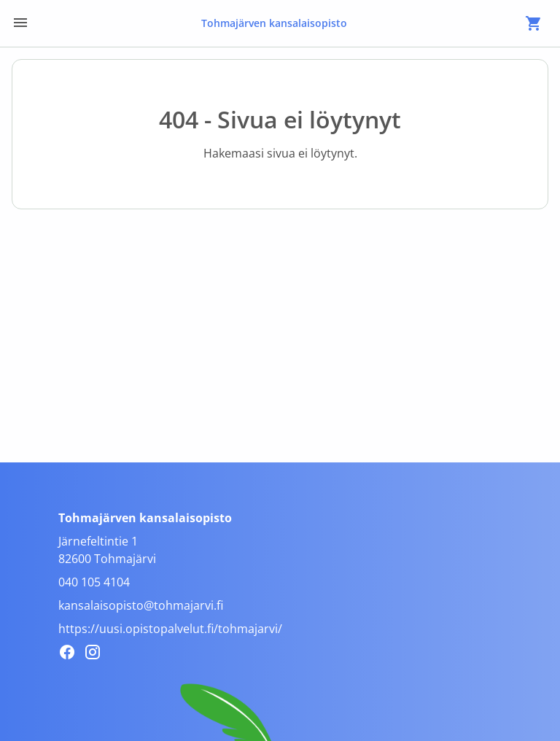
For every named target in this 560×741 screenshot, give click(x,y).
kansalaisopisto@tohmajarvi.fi (141, 605)
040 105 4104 (94, 582)
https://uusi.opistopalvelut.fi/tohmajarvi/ (170, 629)
